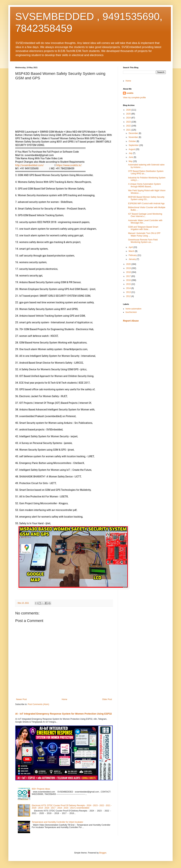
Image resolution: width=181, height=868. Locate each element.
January (133, 259)
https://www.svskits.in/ (69, 165)
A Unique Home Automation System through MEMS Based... (144, 185)
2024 (129, 118)
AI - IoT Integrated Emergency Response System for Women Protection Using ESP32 (63, 714)
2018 (129, 272)
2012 (129, 296)
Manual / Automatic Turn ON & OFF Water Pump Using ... (144, 234)
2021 (129, 130)
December (134, 133)
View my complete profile (134, 98)
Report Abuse (131, 321)
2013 (129, 292)
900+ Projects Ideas (41, 789)
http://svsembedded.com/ (30, 165)
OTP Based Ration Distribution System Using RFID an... (146, 172)
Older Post (107, 699)
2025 (129, 114)
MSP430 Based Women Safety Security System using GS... (146, 198)
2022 (129, 126)
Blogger (103, 853)
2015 (129, 284)
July (131, 153)
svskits (130, 93)
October (133, 141)
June (131, 157)
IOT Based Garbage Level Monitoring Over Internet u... (145, 215)
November (134, 137)
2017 (129, 276)
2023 (129, 122)
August (132, 149)
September (134, 145)
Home (64, 699)
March (132, 251)
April (131, 247)
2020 (129, 264)
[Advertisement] (144, 379)
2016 (129, 280)
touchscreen (131, 312)
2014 (129, 288)
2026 (129, 110)
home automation (134, 309)
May (131, 161)
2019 (129, 268)
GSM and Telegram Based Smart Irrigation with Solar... (143, 228)
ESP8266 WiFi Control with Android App (146, 204)
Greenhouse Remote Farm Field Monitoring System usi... (143, 241)
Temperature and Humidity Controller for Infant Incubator (57, 822)
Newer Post (21, 699)
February (133, 255)
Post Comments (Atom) (38, 704)
